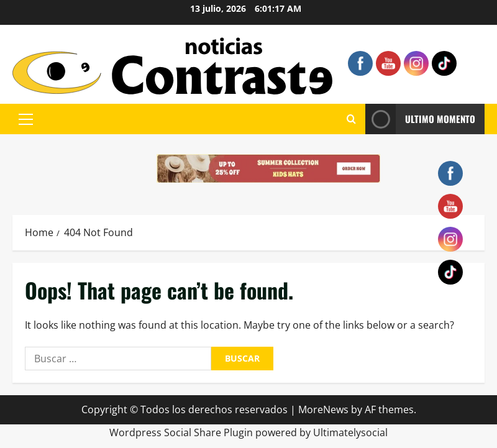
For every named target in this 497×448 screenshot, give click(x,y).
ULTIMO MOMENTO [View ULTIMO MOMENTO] (420, 119)
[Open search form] (351, 119)
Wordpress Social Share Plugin (182, 432)
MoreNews (323, 409)
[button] (26, 119)
